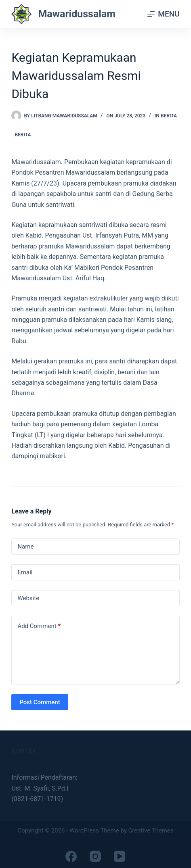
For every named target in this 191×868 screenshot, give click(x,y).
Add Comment (39, 626)
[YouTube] (120, 856)
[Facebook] (71, 856)
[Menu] (163, 14)
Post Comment (40, 702)
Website (28, 598)
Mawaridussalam (77, 14)
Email (25, 572)
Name (25, 547)
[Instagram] (95, 856)
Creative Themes (151, 830)
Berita (169, 116)
